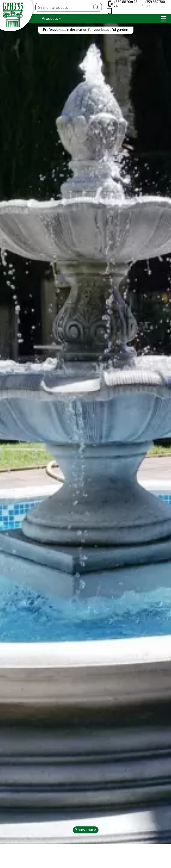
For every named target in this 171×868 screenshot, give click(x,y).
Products (50, 18)
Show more (86, 829)
